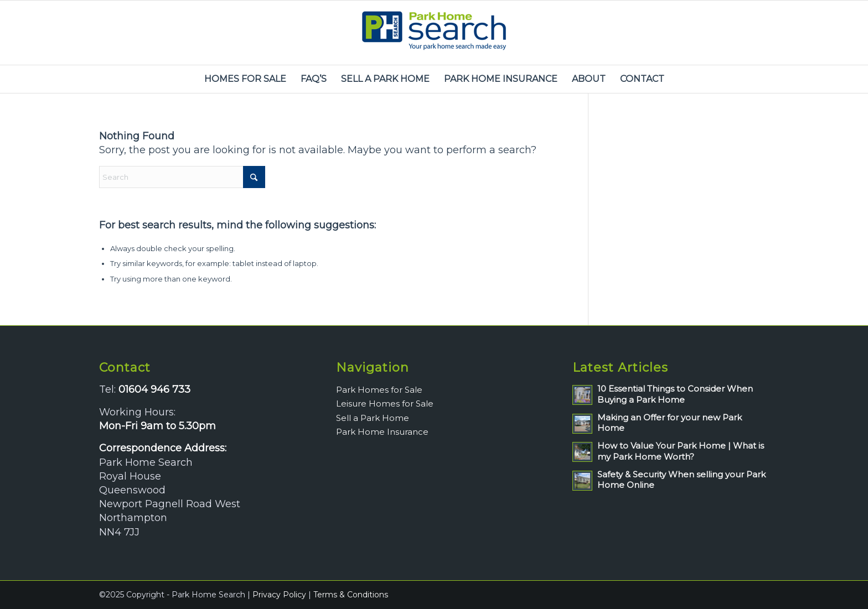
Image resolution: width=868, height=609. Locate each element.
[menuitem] (245, 79)
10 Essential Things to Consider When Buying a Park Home (675, 394)
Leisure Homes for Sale (385, 404)
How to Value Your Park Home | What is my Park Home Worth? (681, 451)
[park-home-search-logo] (434, 33)
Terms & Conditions (351, 595)
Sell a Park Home (373, 418)
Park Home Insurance (382, 432)
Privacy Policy (279, 595)
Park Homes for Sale (379, 390)
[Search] (182, 177)
